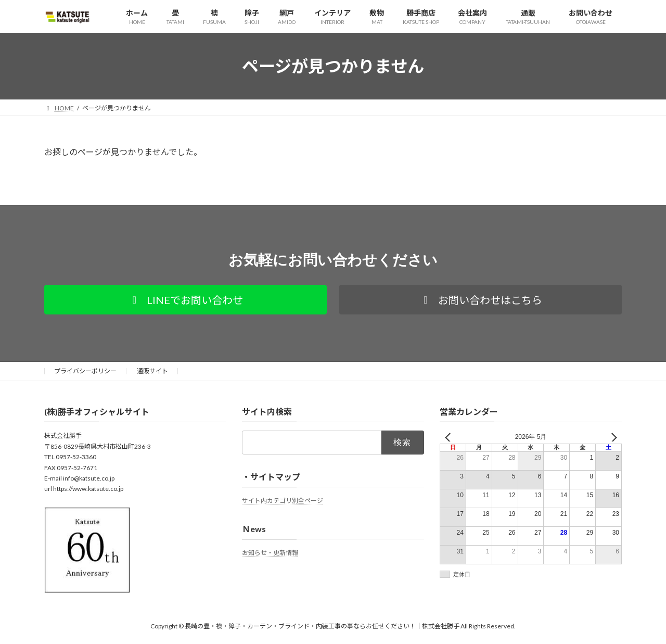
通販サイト (152, 371)
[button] (185, 300)
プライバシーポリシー (85, 371)
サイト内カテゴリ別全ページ (283, 501)
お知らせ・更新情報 (270, 553)
